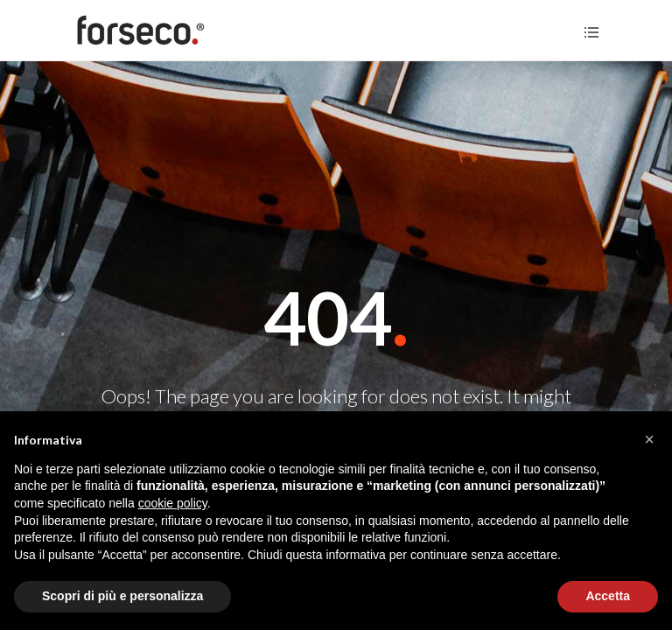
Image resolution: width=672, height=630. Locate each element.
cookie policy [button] (173, 503)
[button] (649, 439)
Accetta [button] (608, 596)
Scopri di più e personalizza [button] (122, 596)
